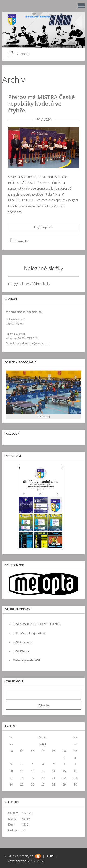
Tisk (50, 856)
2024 (43, 744)
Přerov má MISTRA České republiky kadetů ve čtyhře (42, 104)
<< (11, 737)
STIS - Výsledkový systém (29, 633)
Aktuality (23, 241)
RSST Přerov (21, 651)
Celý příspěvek (43, 227)
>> (75, 737)
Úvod (11, 53)
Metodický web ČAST (27, 660)
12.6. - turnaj (44, 416)
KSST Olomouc (22, 642)
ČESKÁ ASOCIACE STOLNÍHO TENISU (37, 624)
